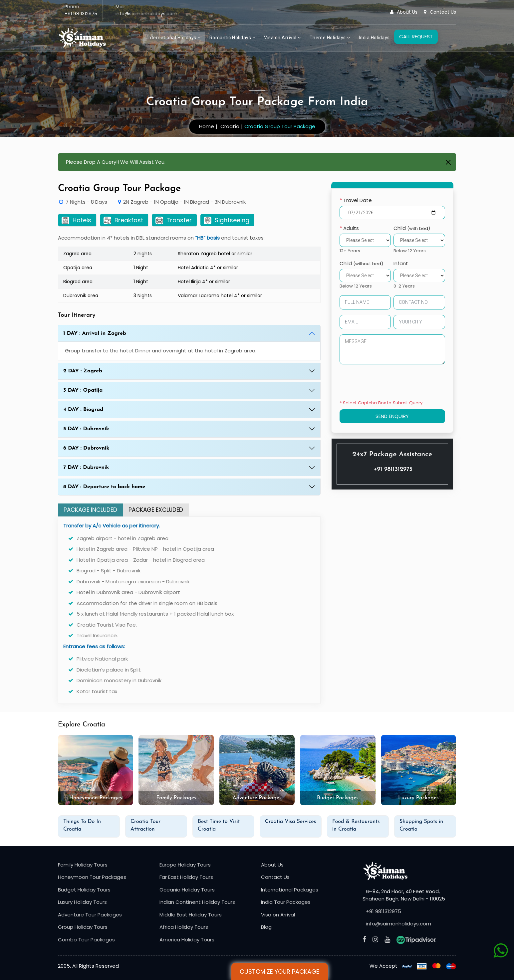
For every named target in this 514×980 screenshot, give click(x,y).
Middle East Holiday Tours (191, 915)
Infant (401, 263)
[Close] (448, 162)
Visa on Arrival (282, 38)
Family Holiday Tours (83, 865)
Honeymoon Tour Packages (92, 877)
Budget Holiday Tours (84, 890)
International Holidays (174, 38)
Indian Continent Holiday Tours (197, 902)
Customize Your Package (279, 972)
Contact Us (440, 12)
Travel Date (356, 200)
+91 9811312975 (81, 14)
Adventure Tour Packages (90, 915)
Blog (266, 927)
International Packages (290, 890)
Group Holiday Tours (83, 927)
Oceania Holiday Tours (187, 890)
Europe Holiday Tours (185, 865)
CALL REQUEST (416, 36)
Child (412, 228)
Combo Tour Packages (86, 940)
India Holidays (374, 38)
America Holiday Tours (187, 940)
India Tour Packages (286, 902)
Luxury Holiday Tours (82, 902)
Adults (349, 228)
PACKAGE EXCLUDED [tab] (156, 510)
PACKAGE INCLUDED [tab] (90, 510)
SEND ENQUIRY (392, 416)
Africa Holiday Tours (184, 927)
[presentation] (390, 383)
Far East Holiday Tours (186, 877)
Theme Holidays (330, 38)
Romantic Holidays (233, 38)
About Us (404, 12)
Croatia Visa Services (290, 822)
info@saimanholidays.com (146, 14)
